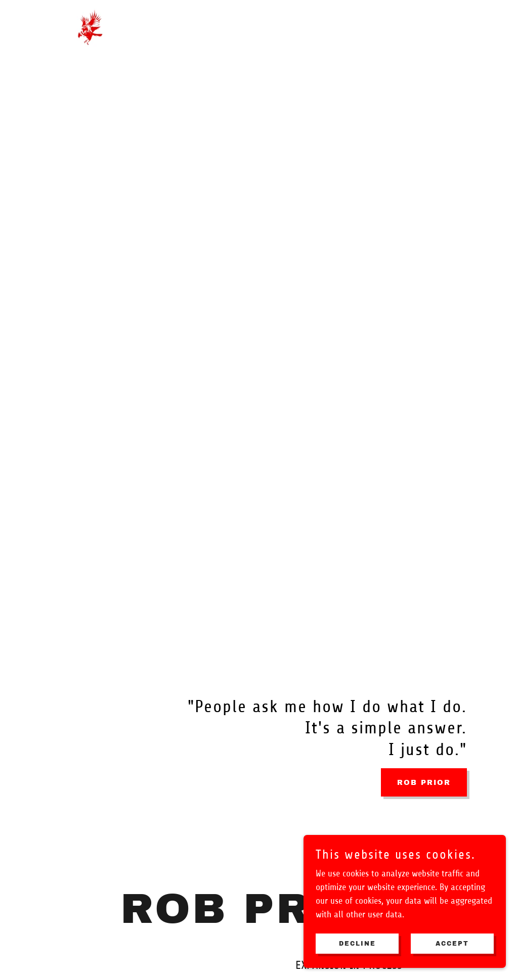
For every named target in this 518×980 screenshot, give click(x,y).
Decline (357, 944)
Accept (452, 944)
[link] (90, 27)
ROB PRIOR (424, 783)
